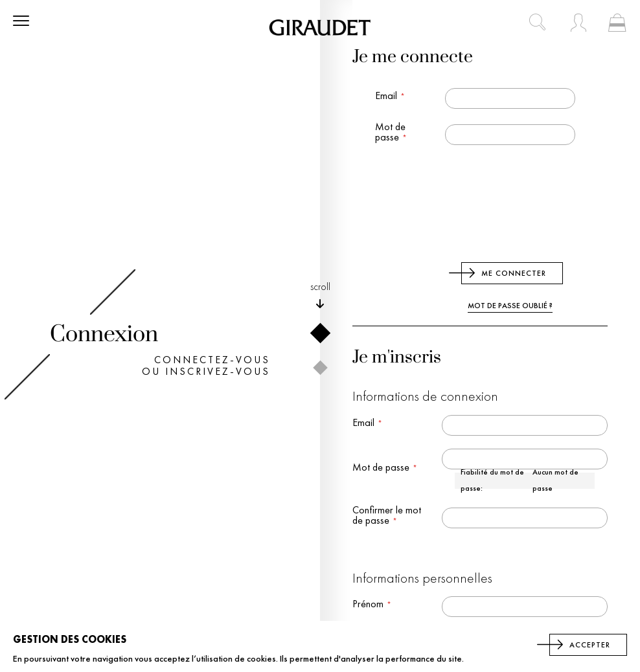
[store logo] (320, 28)
